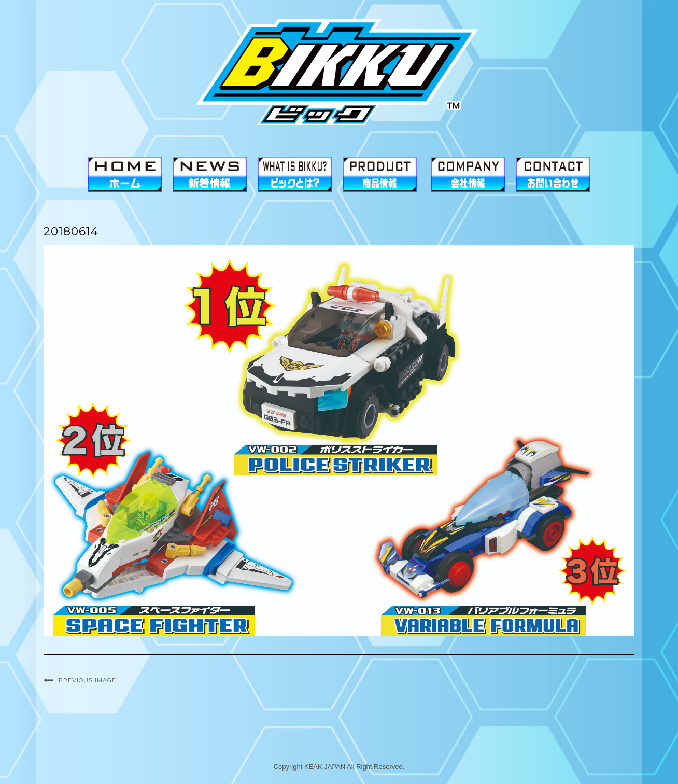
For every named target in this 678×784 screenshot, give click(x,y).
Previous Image (87, 680)
